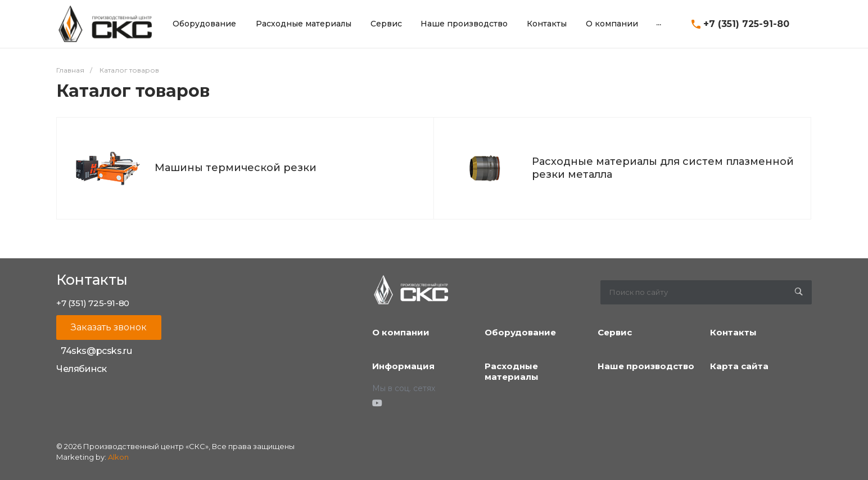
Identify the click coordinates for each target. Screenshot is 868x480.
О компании (401, 332)
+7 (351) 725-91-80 (746, 24)
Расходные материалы (512, 372)
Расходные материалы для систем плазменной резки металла (663, 168)
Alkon (118, 457)
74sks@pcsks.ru (96, 351)
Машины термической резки (236, 168)
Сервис (615, 332)
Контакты (733, 332)
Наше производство (646, 366)
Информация (403, 366)
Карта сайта (739, 366)
